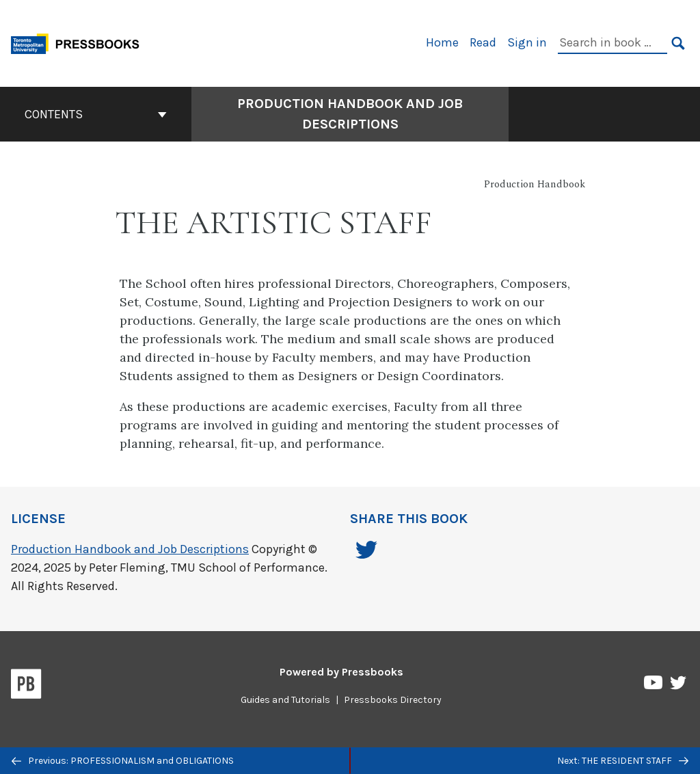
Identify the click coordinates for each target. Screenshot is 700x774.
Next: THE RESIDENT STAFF (623, 761)
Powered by (341, 672)
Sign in (527, 42)
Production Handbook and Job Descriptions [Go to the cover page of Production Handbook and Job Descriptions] (350, 114)
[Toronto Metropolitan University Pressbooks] (80, 42)
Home (442, 42)
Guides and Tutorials (285, 700)
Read (483, 42)
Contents (96, 114)
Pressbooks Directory (393, 700)
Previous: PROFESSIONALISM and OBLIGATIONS (123, 761)
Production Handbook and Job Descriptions (130, 549)
